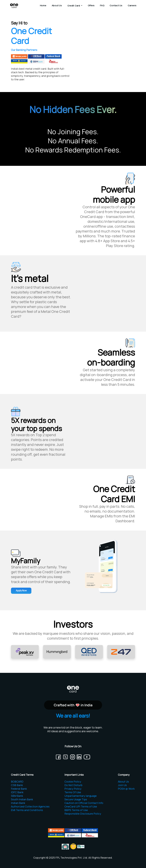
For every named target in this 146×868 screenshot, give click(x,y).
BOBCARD (17, 782)
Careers (132, 5)
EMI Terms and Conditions (27, 810)
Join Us (122, 785)
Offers (91, 5)
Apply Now (21, 590)
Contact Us (116, 5)
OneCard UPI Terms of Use (81, 806)
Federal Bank (19, 789)
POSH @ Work (126, 789)
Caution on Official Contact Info (84, 803)
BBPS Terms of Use (76, 810)
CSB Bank (17, 785)
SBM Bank (17, 796)
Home (43, 5)
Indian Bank (18, 803)
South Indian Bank (22, 799)
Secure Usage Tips (76, 799)
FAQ (102, 5)
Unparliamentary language (81, 796)
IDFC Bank (17, 792)
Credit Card (74, 6)
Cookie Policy (73, 782)
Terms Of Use (73, 792)
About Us (57, 5)
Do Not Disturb (73, 785)
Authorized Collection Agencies (30, 806)
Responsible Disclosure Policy (83, 814)
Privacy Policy (73, 789)
